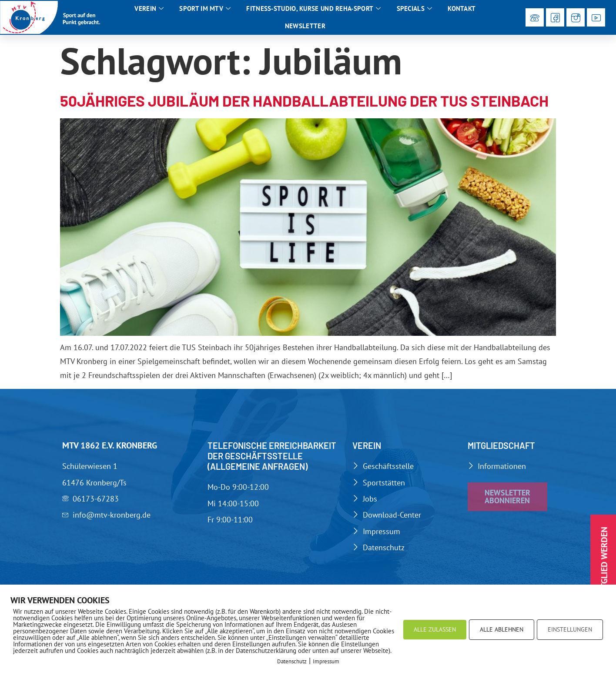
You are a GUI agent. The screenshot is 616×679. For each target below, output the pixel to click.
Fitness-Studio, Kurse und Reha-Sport (313, 9)
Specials (415, 9)
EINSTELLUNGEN (570, 629)
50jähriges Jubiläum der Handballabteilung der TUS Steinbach (304, 100)
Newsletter (305, 26)
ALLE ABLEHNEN (502, 629)
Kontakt (462, 8)
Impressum (326, 661)
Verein (149, 9)
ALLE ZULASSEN (435, 629)
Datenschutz (292, 661)
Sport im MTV (205, 9)
